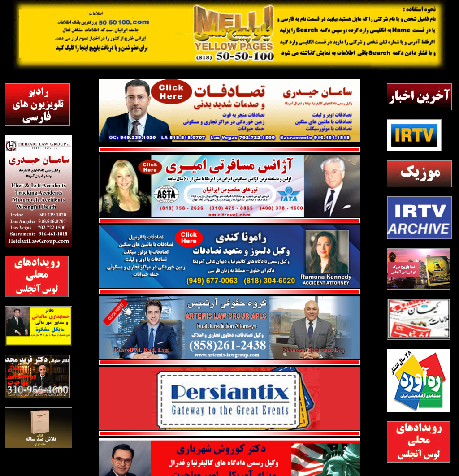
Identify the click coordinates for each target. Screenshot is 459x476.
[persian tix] (229, 371)
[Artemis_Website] (229, 300)
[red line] (229, 222)
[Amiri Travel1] (229, 158)
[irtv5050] (414, 135)
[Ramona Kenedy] (229, 229)
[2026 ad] (419, 269)
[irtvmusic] (419, 174)
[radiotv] (37, 105)
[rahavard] (419, 381)
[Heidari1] (229, 82)
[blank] (419, 218)
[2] (37, 277)
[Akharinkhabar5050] (419, 97)
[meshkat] (39, 326)
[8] (419, 319)
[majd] (37, 377)
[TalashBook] (39, 428)
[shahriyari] (229, 442)
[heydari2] (39, 191)
